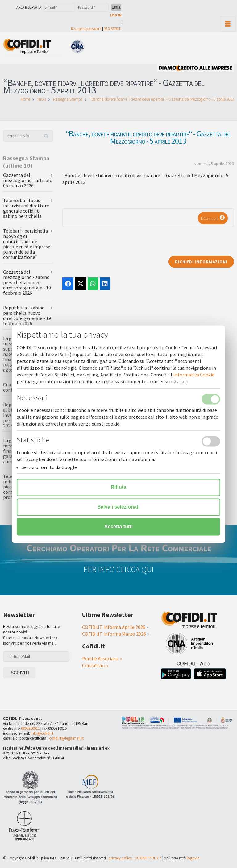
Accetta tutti (118, 527)
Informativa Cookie (194, 375)
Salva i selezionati (119, 507)
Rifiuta (118, 487)
